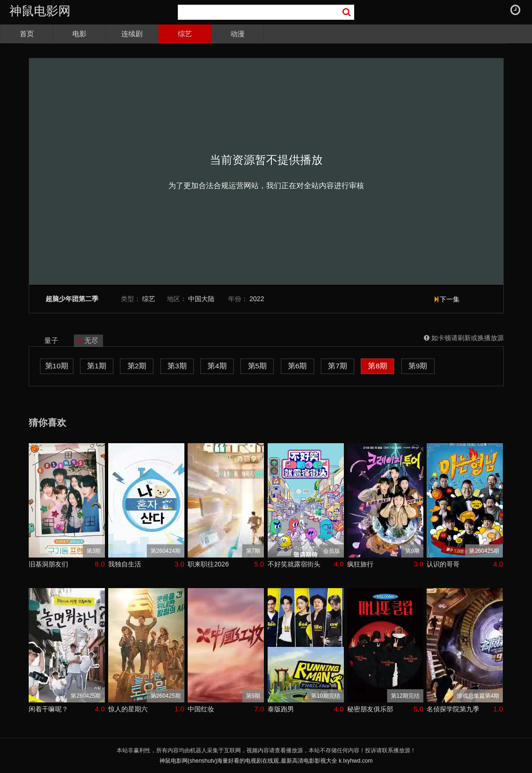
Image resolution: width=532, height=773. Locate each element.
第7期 (337, 366)
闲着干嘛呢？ (48, 709)
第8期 (377, 366)
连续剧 (132, 34)
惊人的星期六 (128, 709)
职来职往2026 (208, 564)
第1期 (97, 366)
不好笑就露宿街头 (294, 564)
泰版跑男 (281, 709)
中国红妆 (201, 709)
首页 (27, 34)
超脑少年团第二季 (72, 299)
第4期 (217, 366)
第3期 (177, 366)
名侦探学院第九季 (453, 709)
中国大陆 (201, 299)
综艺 (185, 34)
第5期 (258, 366)
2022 (257, 299)
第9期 (418, 366)
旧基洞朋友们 (48, 564)
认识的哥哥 (443, 564)
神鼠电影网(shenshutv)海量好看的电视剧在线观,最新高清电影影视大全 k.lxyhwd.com (266, 761)
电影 (79, 34)
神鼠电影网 (40, 11)
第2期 (137, 366)
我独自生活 (125, 564)
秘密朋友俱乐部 (370, 709)
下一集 (447, 299)
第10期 (57, 366)
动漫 (238, 34)
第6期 (298, 366)
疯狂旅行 (360, 564)
